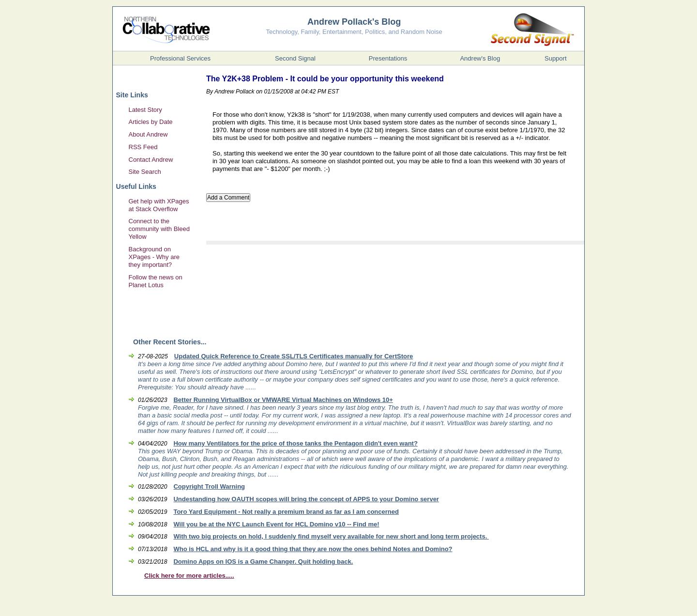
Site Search (145, 172)
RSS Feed (143, 147)
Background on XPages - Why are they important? (154, 257)
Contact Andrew (151, 160)
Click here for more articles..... (189, 576)
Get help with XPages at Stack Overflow (159, 205)
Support (556, 58)
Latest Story (145, 110)
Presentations (388, 58)
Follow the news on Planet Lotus (156, 281)
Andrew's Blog (480, 58)
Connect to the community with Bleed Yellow (159, 229)
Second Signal (295, 58)
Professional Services (180, 58)
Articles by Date (151, 122)
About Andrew (148, 134)
